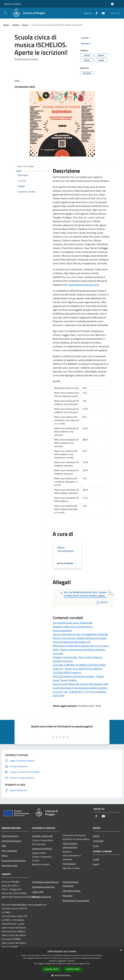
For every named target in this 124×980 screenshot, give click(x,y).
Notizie (96, 836)
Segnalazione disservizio (43, 887)
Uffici (4, 846)
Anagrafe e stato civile (42, 836)
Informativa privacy (72, 891)
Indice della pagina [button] (26, 166)
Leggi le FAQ (38, 892)
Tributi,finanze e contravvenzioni (70, 845)
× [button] (121, 950)
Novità (16, 25)
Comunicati (98, 841)
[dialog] (62, 964)
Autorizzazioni (69, 864)
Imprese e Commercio (42, 848)
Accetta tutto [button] (51, 969)
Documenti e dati (10, 865)
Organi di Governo (10, 836)
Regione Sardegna (12, 4)
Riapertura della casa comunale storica (73, 627)
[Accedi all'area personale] (112, 4)
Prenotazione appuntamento (45, 882)
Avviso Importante (62, 630)
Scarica (102, 602)
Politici (5, 856)
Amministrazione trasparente (70, 884)
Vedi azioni (87, 44)
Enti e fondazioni (9, 851)
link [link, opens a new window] (88, 964)
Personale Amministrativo (14, 861)
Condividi (87, 38)
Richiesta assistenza (42, 897)
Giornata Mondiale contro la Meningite (73, 623)
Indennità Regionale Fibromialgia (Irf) (72, 642)
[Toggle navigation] (5, 13)
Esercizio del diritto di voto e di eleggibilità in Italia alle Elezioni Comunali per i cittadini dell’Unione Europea (80, 636)
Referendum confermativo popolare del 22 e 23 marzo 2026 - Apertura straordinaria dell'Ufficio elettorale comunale (81, 650)
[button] (62, 975)
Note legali (68, 896)
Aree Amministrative (11, 841)
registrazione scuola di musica (84, 285)
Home (6, 25)
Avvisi (25, 25)
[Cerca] (118, 13)
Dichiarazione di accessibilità (76, 901)
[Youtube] (102, 13)
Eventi (96, 864)
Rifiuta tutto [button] (73, 969)
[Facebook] (95, 13)
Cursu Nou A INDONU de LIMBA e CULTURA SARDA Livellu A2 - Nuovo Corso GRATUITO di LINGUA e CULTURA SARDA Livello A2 (79, 669)
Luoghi (96, 859)
